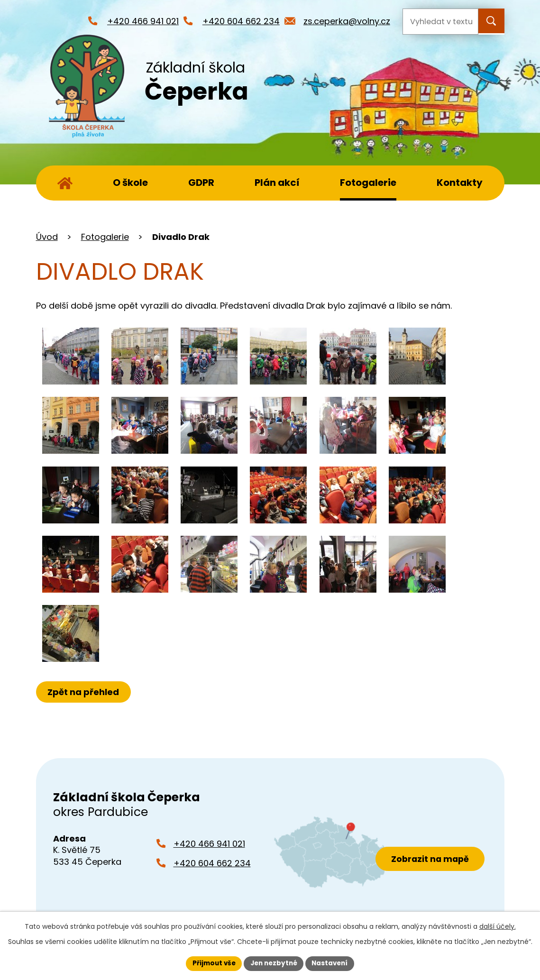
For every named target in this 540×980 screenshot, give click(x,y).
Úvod (65, 183)
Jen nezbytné (274, 963)
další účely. (498, 926)
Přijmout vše (211, 963)
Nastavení (333, 963)
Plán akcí (277, 183)
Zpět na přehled (85, 692)
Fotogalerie (368, 183)
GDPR (201, 183)
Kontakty (460, 183)
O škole (130, 183)
